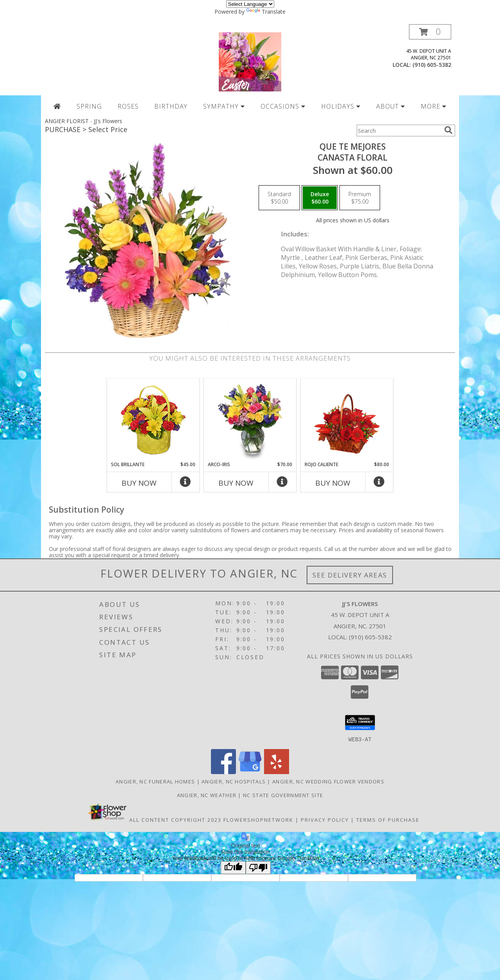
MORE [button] (434, 106)
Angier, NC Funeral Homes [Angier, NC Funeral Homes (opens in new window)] (155, 781)
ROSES (128, 106)
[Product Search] (399, 131)
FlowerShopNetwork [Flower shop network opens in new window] (258, 819)
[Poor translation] (258, 867)
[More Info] (186, 484)
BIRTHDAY (171, 106)
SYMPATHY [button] (224, 106)
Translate (266, 12)
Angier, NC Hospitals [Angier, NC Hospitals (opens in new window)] (234, 781)
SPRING (89, 106)
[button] (430, 32)
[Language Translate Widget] (250, 4)
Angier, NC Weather (207, 795)
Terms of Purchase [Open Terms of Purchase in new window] (388, 819)
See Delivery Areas (350, 575)
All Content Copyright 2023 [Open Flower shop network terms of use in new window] (175, 819)
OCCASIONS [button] (283, 106)
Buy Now (139, 483)
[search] (448, 130)
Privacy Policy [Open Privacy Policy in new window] (325, 819)
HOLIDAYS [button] (341, 106)
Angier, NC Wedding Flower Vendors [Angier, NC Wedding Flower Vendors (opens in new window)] (328, 781)
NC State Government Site (283, 795)
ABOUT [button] (391, 106)
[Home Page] (57, 106)
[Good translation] (233, 867)
